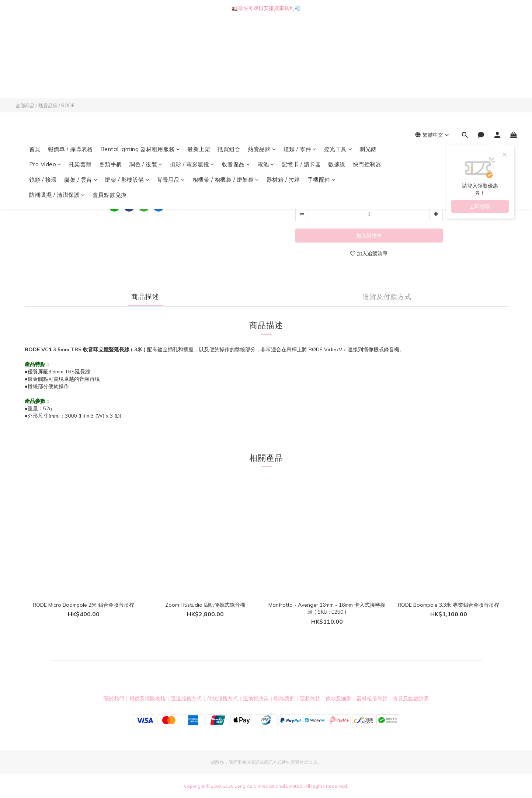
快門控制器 (367, 54)
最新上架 (199, 39)
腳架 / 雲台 (81, 69)
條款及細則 (338, 698)
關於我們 (114, 698)
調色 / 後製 (146, 54)
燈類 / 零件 (300, 39)
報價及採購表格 (147, 698)
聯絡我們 (284, 698)
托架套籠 (80, 54)
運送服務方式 (186, 698)
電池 (266, 54)
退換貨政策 (256, 698)
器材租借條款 (372, 698)
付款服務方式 (222, 698)
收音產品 (236, 54)
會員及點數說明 (411, 698)
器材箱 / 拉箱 (283, 69)
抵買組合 (229, 39)
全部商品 (25, 105)
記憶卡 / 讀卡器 (301, 54)
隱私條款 (310, 698)
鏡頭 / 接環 (43, 69)
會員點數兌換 (110, 84)
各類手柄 (111, 54)
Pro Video (45, 54)
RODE (68, 105)
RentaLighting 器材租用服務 (140, 39)
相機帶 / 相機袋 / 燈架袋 (226, 69)
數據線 (337, 54)
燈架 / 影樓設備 (127, 69)
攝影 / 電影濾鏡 (192, 54)
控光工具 (338, 39)
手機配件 (322, 69)
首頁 (35, 39)
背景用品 (171, 69)
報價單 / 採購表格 (70, 39)
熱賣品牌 (262, 39)
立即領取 (480, 96)
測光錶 (368, 39)
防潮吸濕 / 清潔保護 (57, 84)
